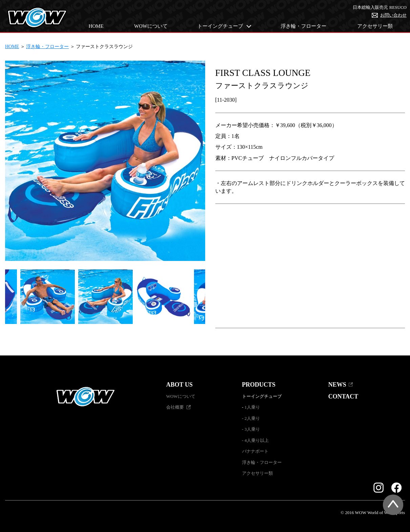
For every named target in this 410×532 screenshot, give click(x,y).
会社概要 (175, 407)
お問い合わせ (393, 15)
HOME (96, 26)
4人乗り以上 (257, 440)
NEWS (337, 385)
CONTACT (343, 396)
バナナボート (255, 451)
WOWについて (151, 26)
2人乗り (252, 418)
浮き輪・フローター (304, 26)
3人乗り (252, 429)
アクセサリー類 (375, 26)
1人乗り (252, 407)
